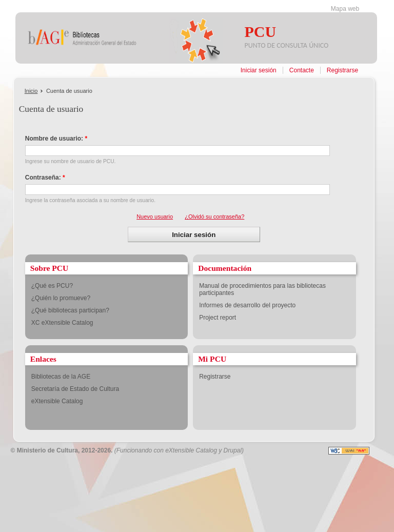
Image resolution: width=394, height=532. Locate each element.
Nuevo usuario (155, 216)
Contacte (302, 70)
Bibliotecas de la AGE (61, 377)
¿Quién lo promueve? (61, 298)
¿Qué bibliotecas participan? (70, 310)
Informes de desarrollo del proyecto (247, 305)
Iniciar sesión (259, 70)
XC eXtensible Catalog (62, 323)
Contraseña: (45, 178)
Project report (218, 318)
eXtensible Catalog (57, 401)
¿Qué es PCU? (52, 286)
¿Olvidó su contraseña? (214, 216)
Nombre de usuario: (56, 139)
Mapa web (345, 9)
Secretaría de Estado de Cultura (75, 389)
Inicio (31, 91)
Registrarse (342, 70)
